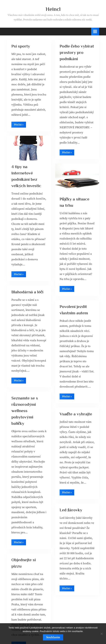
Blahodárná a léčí (27, 292)
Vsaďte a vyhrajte (76, 414)
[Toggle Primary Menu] (95, 32)
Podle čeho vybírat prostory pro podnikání (77, 52)
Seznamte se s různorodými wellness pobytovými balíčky (25, 411)
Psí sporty (21, 46)
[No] (101, 634)
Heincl (53, 9)
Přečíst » (20, 125)
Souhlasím (53, 637)
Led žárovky (71, 510)
